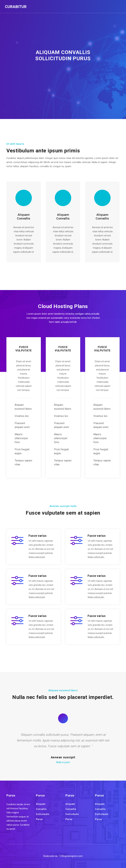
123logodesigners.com (71, 856)
